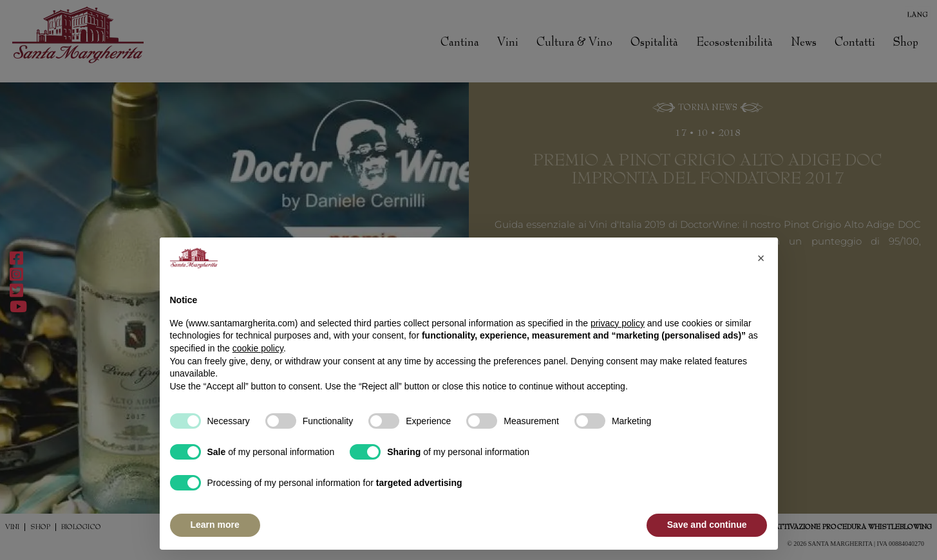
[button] (761, 258)
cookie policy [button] (258, 348)
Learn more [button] (215, 525)
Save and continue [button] (707, 525)
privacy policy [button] (618, 323)
